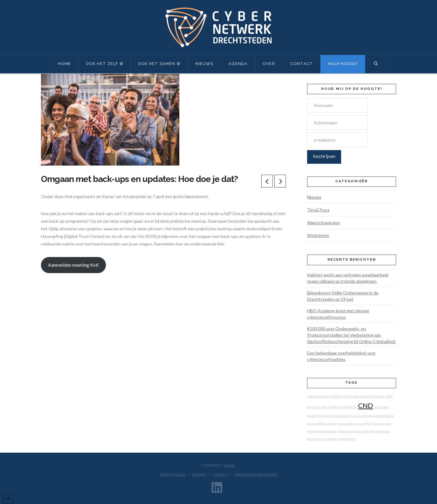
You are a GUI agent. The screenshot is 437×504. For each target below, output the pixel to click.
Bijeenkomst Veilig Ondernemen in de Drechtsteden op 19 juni (343, 296)
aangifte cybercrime (321, 416)
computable (346, 423)
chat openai (344, 416)
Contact (220, 474)
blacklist (336, 396)
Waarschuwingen (324, 223)
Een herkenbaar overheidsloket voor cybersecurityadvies (341, 356)
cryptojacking (346, 439)
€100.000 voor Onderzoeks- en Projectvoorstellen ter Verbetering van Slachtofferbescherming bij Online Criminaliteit (351, 335)
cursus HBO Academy (322, 423)
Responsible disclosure (256, 474)
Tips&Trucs (318, 210)
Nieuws (314, 197)
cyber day (368, 431)
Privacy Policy (173, 474)
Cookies (199, 474)
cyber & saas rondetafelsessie (363, 396)
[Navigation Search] (376, 64)
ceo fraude (382, 431)
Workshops (318, 235)
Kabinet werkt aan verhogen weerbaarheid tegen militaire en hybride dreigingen (348, 278)
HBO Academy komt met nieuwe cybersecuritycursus (338, 314)
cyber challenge (318, 396)
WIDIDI (229, 465)
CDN (324, 407)
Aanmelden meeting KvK (73, 265)
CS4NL (333, 407)
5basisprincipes (349, 431)
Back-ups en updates (322, 439)
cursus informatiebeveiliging (373, 416)
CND (366, 405)
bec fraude (381, 407)
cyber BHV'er (348, 407)
